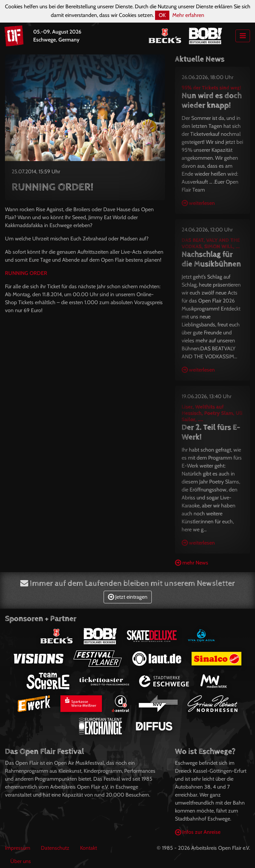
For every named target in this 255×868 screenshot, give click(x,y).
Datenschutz (55, 848)
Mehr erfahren (188, 15)
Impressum (18, 848)
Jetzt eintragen (128, 597)
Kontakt (88, 848)
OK (162, 15)
